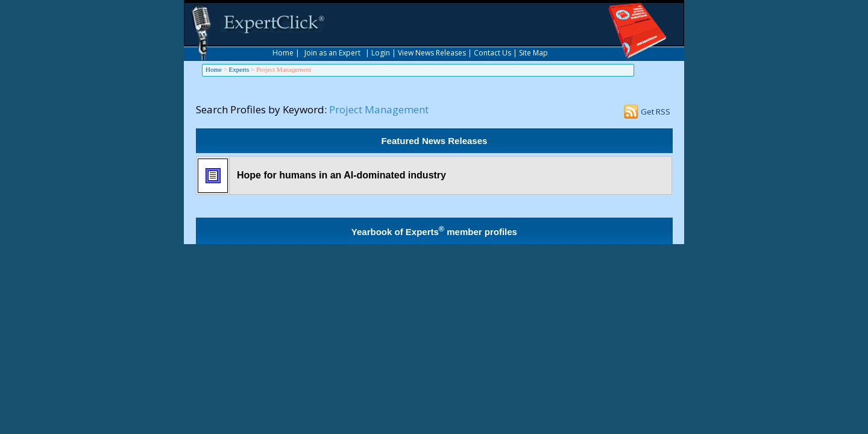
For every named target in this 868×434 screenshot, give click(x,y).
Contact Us (492, 53)
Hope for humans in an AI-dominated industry (341, 175)
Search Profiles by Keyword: (261, 109)
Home (283, 53)
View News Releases (432, 53)
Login (381, 53)
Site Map (533, 53)
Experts (239, 69)
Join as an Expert (332, 53)
